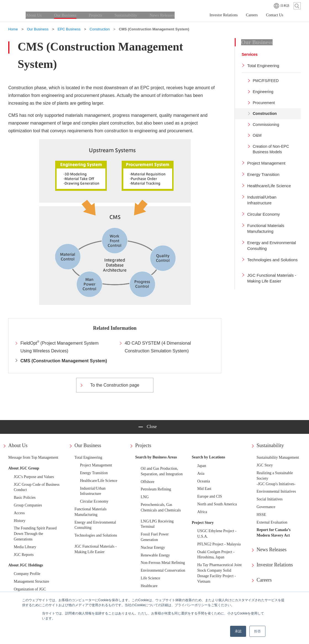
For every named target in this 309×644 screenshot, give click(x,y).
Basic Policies (25, 497)
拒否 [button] (257, 631)
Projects (143, 445)
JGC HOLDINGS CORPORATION (36, 6)
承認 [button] (238, 631)
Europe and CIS (210, 496)
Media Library (25, 547)
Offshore (148, 482)
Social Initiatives (270, 499)
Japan (202, 466)
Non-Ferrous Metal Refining (163, 563)
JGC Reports (24, 555)
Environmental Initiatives (276, 491)
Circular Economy (94, 501)
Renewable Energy (155, 555)
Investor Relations (275, 565)
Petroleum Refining (156, 489)
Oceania (204, 481)
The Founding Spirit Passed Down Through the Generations (35, 534)
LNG (145, 497)
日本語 (285, 6)
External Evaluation (272, 522)
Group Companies (28, 505)
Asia (201, 473)
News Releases (271, 550)
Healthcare (149, 586)
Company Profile (27, 574)
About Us (18, 445)
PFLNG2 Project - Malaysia (219, 544)
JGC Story (265, 465)
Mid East (204, 489)
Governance (266, 507)
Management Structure (31, 581)
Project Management (96, 465)
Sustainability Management (278, 457)
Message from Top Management (33, 457)
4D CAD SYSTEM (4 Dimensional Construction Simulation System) (158, 347)
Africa (202, 512)
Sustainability (270, 445)
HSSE (261, 515)
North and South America (217, 504)
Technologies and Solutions (96, 535)
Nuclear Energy (153, 547)
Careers (264, 580)
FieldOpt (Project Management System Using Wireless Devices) (59, 347)
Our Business (88, 445)
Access (19, 513)
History (20, 521)
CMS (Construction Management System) (64, 361)
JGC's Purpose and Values (34, 477)
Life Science (150, 578)
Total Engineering (88, 457)
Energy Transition (94, 473)
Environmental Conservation (163, 570)
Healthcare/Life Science (99, 481)
